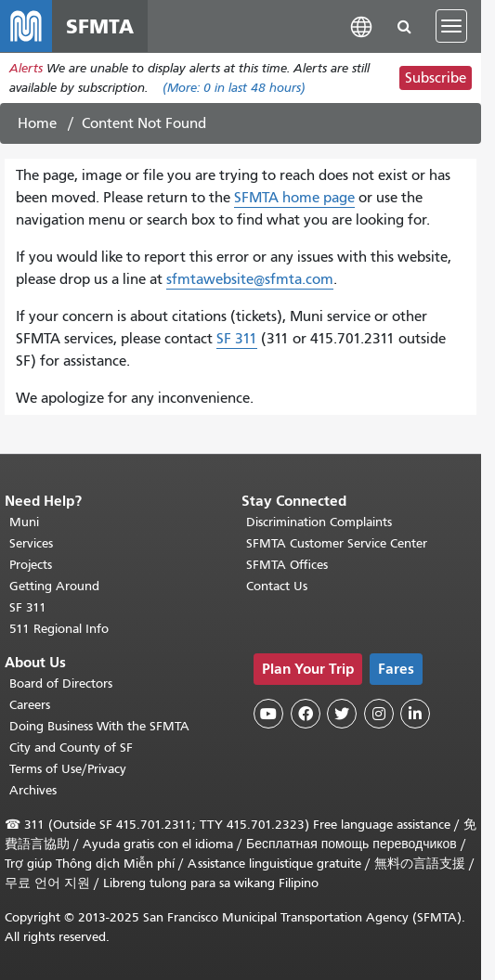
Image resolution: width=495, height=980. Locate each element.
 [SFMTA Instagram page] (379, 714)
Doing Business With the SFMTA (99, 726)
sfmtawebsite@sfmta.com (250, 279)
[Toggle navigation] (451, 26)
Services (31, 543)
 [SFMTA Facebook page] (306, 714)
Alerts (26, 68)
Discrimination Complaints (319, 522)
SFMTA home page (294, 198)
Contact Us (277, 586)
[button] (361, 26)
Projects (31, 565)
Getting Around (54, 586)
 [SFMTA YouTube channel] (268, 714)
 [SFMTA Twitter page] (342, 714)
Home (37, 123)
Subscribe (436, 78)
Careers (30, 705)
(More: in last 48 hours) (234, 88)
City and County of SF (71, 748)
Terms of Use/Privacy (68, 769)
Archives (33, 790)
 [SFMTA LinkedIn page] (415, 714)
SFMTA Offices (287, 565)
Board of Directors (61, 683)
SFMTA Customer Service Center (337, 543)
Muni (24, 522)
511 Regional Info (59, 629)
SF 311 (237, 339)
